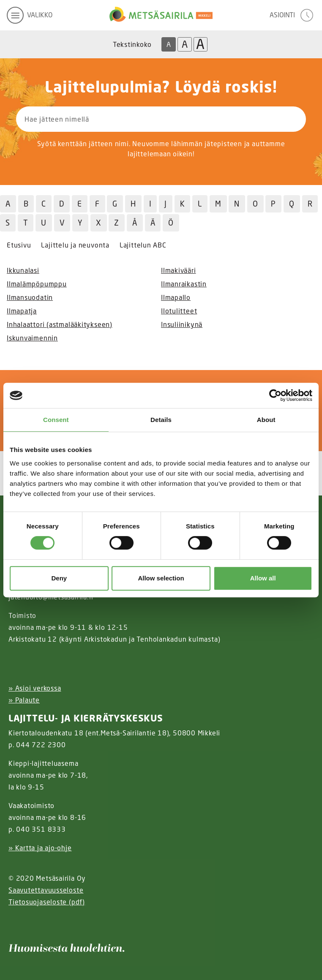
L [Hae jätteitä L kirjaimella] (200, 204)
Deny (59, 578)
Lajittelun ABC (143, 245)
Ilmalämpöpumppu (37, 284)
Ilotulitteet (179, 311)
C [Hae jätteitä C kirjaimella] (44, 204)
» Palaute (24, 700)
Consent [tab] (56, 420)
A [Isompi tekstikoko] (185, 44)
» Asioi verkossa (35, 688)
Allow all (263, 578)
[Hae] (262, 119)
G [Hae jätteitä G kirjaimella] (115, 204)
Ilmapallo (176, 297)
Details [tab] (161, 420)
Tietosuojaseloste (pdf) (47, 902)
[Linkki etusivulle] (161, 15)
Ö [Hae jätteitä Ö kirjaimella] (171, 223)
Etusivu (19, 245)
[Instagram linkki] (12, 923)
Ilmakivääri (179, 270)
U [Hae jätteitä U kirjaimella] (44, 223)
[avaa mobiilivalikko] (30, 15)
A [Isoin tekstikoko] (200, 44)
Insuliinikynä (182, 324)
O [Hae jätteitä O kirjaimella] (255, 204)
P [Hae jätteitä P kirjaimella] (273, 204)
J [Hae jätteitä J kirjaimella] (166, 204)
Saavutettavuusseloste (46, 890)
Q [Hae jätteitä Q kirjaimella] (292, 204)
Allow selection (161, 578)
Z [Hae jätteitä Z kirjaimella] (117, 223)
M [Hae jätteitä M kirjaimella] (218, 204)
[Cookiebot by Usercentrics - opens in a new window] (275, 395)
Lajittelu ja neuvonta (75, 245)
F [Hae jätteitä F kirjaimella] (97, 204)
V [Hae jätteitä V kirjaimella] (62, 223)
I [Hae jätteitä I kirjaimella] (150, 204)
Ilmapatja (22, 311)
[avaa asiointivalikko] (292, 15)
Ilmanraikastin (184, 284)
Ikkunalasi (23, 270)
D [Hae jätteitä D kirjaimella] (62, 204)
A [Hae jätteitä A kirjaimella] (8, 204)
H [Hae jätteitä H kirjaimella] (133, 204)
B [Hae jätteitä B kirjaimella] (26, 204)
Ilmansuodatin (30, 297)
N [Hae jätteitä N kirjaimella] (237, 204)
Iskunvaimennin (32, 338)
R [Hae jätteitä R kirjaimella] (310, 204)
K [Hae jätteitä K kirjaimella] (183, 204)
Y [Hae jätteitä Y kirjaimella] (80, 223)
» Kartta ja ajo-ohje (40, 848)
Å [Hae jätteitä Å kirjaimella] (135, 223)
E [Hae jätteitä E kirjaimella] (80, 204)
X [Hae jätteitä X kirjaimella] (99, 223)
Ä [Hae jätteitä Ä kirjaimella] (153, 223)
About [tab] (266, 420)
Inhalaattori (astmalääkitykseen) (60, 324)
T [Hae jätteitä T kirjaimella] (26, 223)
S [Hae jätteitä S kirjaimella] (8, 223)
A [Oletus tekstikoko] (169, 44)
